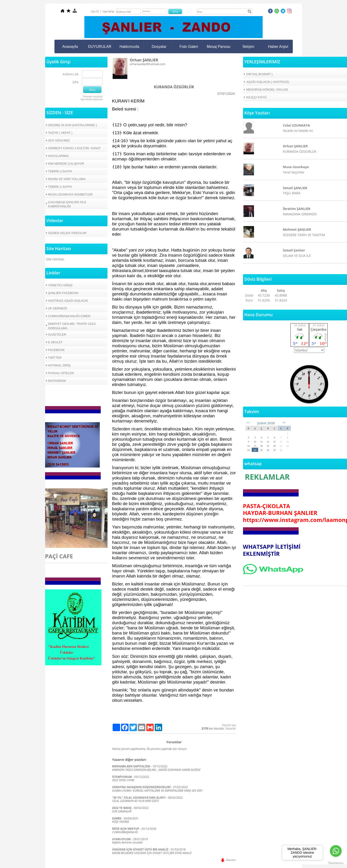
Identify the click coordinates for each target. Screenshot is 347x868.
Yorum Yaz (229, 725)
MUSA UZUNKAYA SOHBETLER (70, 194)
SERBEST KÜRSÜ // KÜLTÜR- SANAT (74, 148)
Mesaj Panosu (219, 47)
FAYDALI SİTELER (61, 373)
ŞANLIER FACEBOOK (63, 293)
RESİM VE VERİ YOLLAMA (67, 179)
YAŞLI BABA (292, 193)
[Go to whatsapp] (336, 851)
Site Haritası (55, 259)
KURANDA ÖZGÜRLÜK (300, 151)
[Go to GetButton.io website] (336, 863)
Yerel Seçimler (294, 172)
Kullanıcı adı (71, 74)
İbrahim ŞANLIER (297, 209)
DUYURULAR (100, 47)
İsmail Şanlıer (294, 250)
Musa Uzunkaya (296, 167)
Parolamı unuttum (93, 96)
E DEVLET (55, 342)
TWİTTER (55, 358)
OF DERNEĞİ (58, 308)
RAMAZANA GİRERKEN (300, 214)
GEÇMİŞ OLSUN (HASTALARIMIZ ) (73, 125)
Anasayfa (70, 47)
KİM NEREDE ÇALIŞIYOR (66, 164)
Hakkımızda (129, 47)
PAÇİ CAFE (59, 556)
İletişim (248, 47)
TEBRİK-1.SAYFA (60, 187)
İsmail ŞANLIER (295, 188)
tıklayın (182, 749)
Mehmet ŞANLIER (297, 229)
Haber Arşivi (278, 47)
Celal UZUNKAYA (297, 125)
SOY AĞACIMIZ (59, 140)
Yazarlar (231, 728)
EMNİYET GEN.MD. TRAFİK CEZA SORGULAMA (72, 326)
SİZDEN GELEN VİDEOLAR (67, 233)
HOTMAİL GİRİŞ (59, 365)
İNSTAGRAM (57, 381)
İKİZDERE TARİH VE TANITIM (304, 235)
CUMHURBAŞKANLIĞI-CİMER (69, 316)
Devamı (228, 860)
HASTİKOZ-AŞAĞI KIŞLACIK (68, 301)
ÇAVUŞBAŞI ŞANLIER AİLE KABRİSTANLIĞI (67, 204)
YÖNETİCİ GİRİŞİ (60, 285)
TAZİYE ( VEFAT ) (60, 133)
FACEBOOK (57, 350)
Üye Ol (95, 11)
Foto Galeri (189, 47)
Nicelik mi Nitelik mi (298, 131)
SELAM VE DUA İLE (297, 256)
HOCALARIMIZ (59, 156)
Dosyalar (159, 47)
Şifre (76, 82)
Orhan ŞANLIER (295, 146)
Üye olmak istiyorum (92, 99)
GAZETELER (57, 335)
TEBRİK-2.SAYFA (60, 171)
